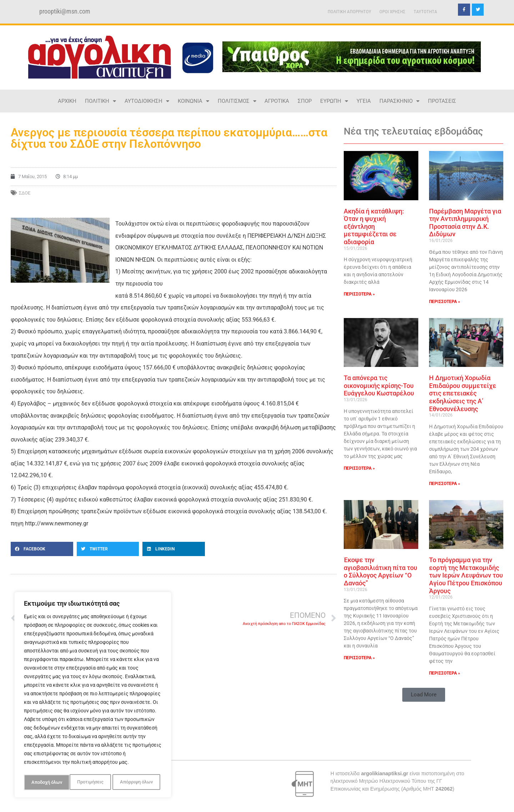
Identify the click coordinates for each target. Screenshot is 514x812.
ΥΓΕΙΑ (364, 101)
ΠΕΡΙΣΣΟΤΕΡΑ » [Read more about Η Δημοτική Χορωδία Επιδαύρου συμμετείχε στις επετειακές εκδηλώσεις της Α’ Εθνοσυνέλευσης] (445, 484)
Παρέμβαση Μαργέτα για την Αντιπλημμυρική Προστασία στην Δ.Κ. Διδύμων (465, 223)
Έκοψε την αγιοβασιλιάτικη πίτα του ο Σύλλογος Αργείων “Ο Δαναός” (381, 571)
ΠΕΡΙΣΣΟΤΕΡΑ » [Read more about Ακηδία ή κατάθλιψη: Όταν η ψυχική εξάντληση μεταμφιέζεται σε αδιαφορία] (359, 294)
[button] (42, 549)
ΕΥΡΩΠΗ (334, 101)
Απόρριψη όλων (90, 782)
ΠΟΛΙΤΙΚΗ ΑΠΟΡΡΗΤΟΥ (349, 12)
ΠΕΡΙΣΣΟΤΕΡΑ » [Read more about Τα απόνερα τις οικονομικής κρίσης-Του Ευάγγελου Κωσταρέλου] (359, 468)
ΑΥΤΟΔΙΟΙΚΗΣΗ (147, 101)
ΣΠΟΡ (305, 101)
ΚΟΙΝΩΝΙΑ (193, 101)
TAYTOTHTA (425, 12)
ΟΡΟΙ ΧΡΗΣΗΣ (392, 12)
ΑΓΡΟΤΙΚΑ (277, 101)
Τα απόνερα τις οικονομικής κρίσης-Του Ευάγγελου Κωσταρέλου (379, 385)
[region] (93, 696)
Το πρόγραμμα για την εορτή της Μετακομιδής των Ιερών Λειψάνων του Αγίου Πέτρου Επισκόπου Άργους (466, 575)
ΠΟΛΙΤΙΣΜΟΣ (237, 101)
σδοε (25, 193)
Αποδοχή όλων (139, 782)
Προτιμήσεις (44, 782)
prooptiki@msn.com (65, 11)
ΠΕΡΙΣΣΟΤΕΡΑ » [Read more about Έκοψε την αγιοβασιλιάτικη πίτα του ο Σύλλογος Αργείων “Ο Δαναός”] (359, 658)
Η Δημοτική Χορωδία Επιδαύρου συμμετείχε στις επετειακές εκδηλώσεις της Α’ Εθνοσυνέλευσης (463, 393)
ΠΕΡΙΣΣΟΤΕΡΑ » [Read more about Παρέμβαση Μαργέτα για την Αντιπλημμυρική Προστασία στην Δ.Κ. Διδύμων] (445, 302)
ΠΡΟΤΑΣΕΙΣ (442, 101)
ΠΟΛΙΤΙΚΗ (100, 101)
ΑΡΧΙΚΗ (67, 101)
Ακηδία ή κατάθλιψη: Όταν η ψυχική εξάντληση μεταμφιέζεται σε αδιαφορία (374, 226)
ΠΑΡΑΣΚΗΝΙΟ (399, 101)
